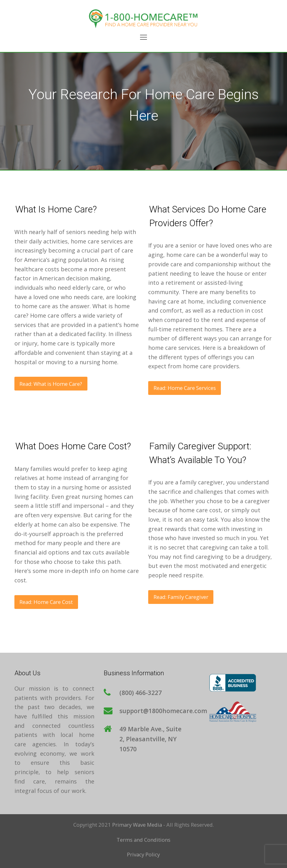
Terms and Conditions (143, 840)
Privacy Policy (143, 854)
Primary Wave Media (137, 825)
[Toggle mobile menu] (143, 37)
